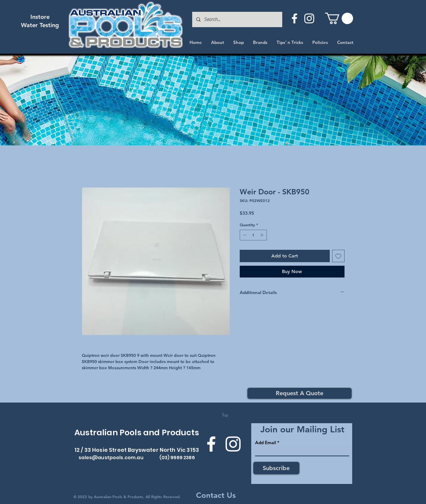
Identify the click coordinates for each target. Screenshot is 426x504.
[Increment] (262, 235)
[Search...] (237, 19)
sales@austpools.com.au (111, 458)
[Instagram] (309, 18)
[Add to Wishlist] (338, 256)
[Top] (225, 415)
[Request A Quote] (299, 393)
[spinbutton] (253, 235)
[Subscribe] (276, 468)
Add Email (266, 443)
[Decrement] (244, 235)
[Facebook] (294, 18)
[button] (339, 18)
